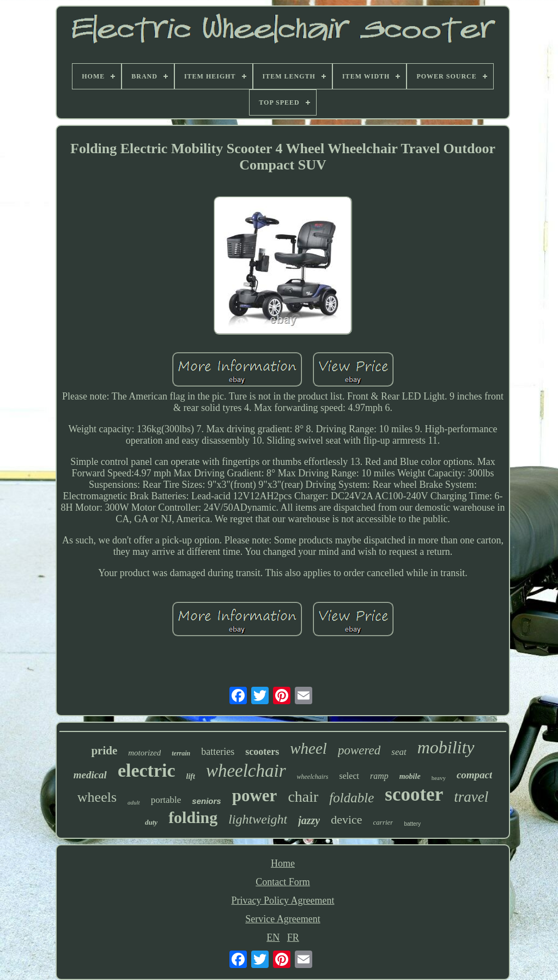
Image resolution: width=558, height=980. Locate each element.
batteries (218, 752)
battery (412, 824)
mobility (446, 747)
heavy (439, 778)
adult (134, 802)
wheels (97, 797)
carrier (383, 822)
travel (471, 797)
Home (283, 863)
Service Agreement (283, 919)
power (255, 796)
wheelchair (246, 771)
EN (273, 937)
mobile (410, 776)
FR (293, 937)
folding (193, 817)
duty (151, 822)
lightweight (258, 819)
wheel (308, 748)
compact (474, 775)
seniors (206, 801)
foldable (351, 798)
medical (90, 775)
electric (147, 770)
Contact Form (283, 882)
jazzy (309, 820)
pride (104, 751)
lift (191, 776)
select (349, 776)
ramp (379, 776)
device (346, 819)
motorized (144, 753)
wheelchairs (313, 777)
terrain (181, 753)
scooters (262, 752)
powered (359, 750)
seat (399, 752)
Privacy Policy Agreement (283, 900)
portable (166, 800)
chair (303, 797)
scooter (414, 794)
